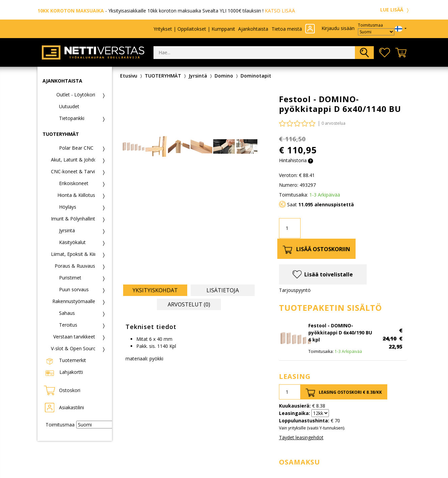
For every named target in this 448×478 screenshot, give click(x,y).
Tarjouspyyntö (295, 290)
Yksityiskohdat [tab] (155, 290)
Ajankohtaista (253, 29)
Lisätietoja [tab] (223, 290)
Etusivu (129, 76)
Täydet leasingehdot (301, 437)
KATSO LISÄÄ (280, 11)
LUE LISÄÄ (395, 10)
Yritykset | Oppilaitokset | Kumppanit (194, 29)
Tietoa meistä (287, 29)
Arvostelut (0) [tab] (189, 304)
